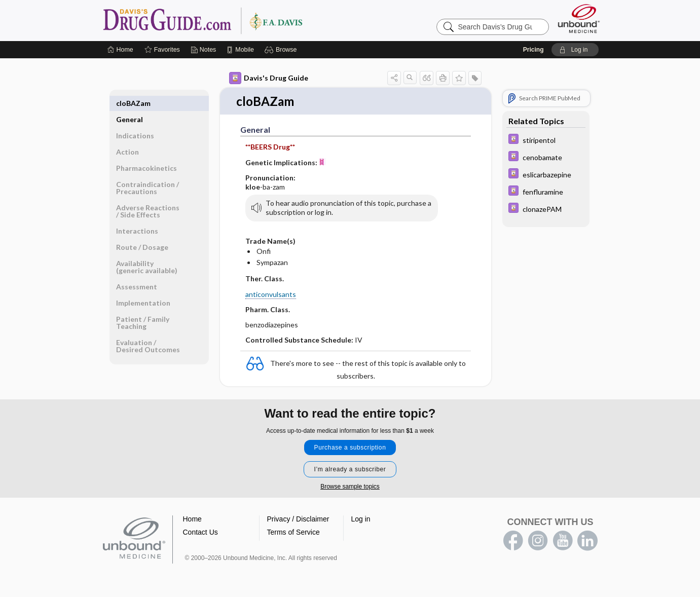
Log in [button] (361, 519)
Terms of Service (293, 533)
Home (192, 519)
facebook (513, 541)
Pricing (533, 50)
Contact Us (200, 533)
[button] (282, 50)
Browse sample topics (350, 487)
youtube (563, 541)
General (130, 103)
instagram (538, 541)
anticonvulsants (271, 295)
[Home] (120, 50)
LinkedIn (587, 541)
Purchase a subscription (350, 448)
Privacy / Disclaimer (298, 519)
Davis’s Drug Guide (229, 20)
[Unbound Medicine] (579, 18)
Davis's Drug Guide (269, 78)
